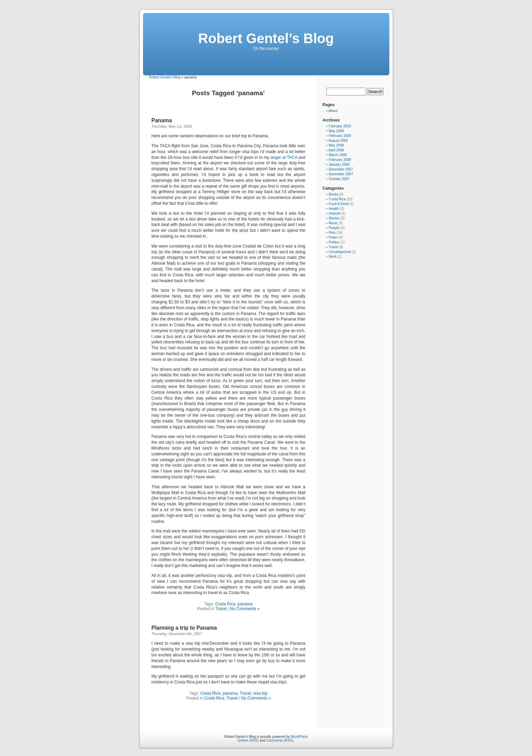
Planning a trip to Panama (184, 628)
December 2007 (341, 169)
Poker (333, 237)
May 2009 (336, 131)
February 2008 (340, 160)
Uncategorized (340, 252)
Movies (334, 218)
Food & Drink (339, 204)
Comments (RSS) (280, 740)
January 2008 (339, 165)
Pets (332, 233)
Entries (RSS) (248, 740)
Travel (221, 609)
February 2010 (340, 126)
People (334, 228)
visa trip (260, 693)
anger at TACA (284, 157)
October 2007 (339, 179)
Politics (334, 242)
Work (333, 257)
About (333, 111)
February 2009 (340, 136)
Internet (335, 213)
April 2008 (336, 150)
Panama (162, 120)
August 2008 (338, 141)
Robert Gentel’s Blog (266, 38)
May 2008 (336, 145)
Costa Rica (225, 604)
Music (333, 223)
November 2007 (341, 174)
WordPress (299, 737)
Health (334, 209)
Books (334, 194)
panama (245, 604)
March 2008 (338, 155)
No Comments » (245, 609)
